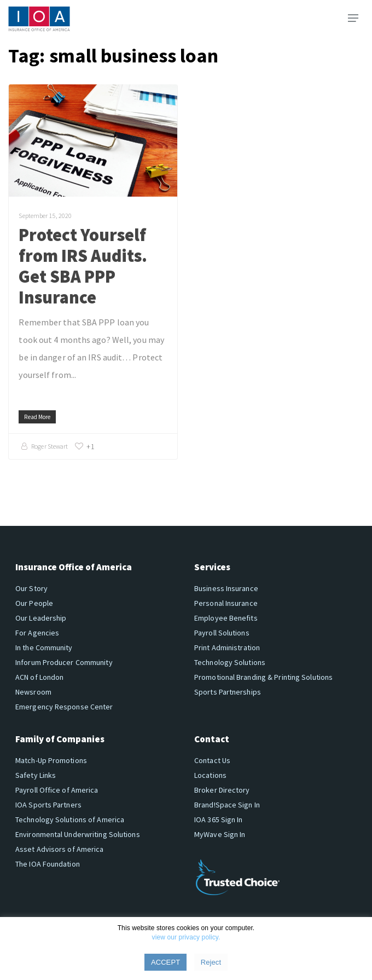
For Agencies (37, 633)
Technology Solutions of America (70, 819)
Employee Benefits (226, 618)
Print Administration (227, 647)
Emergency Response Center (64, 707)
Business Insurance (226, 588)
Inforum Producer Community (64, 662)
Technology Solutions (230, 662)
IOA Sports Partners (48, 805)
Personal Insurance (226, 603)
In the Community (44, 647)
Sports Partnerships (228, 692)
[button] (353, 18)
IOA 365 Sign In (219, 819)
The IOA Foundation (48, 864)
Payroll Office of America (57, 790)
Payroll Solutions (222, 633)
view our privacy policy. (186, 937)
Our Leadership (41, 618)
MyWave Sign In (220, 834)
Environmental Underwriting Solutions (78, 834)
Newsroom (33, 692)
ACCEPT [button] (165, 962)
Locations (210, 775)
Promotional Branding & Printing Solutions (263, 677)
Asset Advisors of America (60, 849)
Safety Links (36, 775)
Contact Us (212, 760)
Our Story (31, 588)
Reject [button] (211, 962)
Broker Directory (222, 790)
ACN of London (39, 677)
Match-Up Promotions (51, 760)
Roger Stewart (50, 446)
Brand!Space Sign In (227, 805)
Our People (34, 603)
